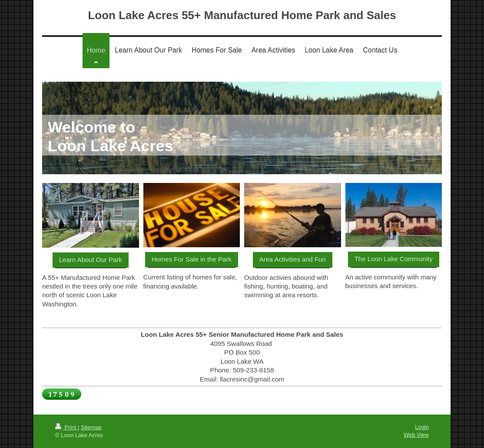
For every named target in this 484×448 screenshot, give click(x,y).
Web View (416, 435)
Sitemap (91, 427)
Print (66, 427)
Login (422, 427)
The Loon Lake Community (394, 259)
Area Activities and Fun (293, 259)
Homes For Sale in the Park (192, 259)
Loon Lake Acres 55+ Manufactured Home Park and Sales (242, 15)
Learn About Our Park (91, 260)
